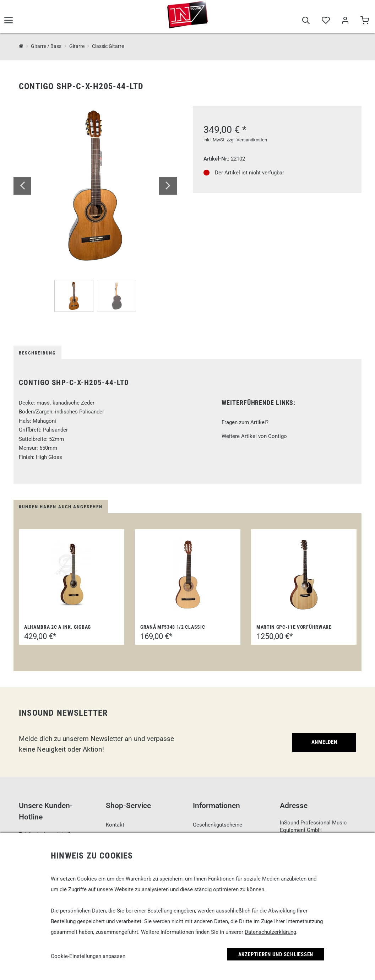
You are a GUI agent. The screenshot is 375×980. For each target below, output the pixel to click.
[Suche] (306, 22)
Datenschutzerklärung (270, 932)
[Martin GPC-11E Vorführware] (304, 575)
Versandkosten (252, 140)
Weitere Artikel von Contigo (254, 436)
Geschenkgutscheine (218, 825)
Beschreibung (37, 353)
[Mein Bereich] (345, 22)
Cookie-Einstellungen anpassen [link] (88, 956)
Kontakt (115, 825)
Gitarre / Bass (46, 46)
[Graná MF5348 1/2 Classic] (188, 575)
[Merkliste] (325, 22)
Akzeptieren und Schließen (276, 954)
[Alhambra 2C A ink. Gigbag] (72, 575)
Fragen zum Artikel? (245, 422)
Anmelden (324, 742)
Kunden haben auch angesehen (61, 507)
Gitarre (77, 46)
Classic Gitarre (108, 46)
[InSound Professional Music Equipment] (21, 46)
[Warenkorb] (365, 22)
